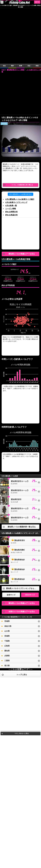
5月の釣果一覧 (11, 150)
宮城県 (5, 566)
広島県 (5, 590)
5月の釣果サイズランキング (16, 147)
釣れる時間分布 (11, 156)
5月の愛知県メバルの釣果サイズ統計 (20, 144)
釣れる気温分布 (11, 159)
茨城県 (5, 580)
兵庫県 (5, 600)
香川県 (5, 610)
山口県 (5, 575)
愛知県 (5, 595)
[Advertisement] (20, 38)
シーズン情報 (11, 153)
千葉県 (5, 585)
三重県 (5, 605)
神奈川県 (6, 571)
